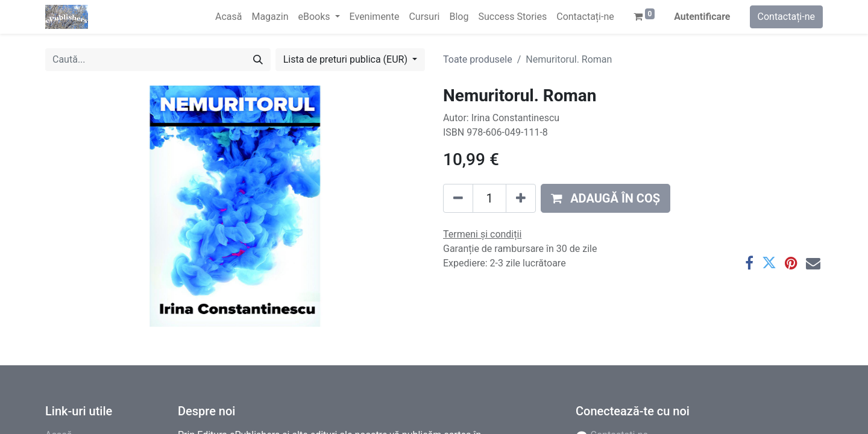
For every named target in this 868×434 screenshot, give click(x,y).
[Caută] (258, 60)
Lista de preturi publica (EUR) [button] (347, 59)
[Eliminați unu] (458, 198)
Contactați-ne (787, 17)
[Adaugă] (521, 198)
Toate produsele (478, 59)
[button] (605, 198)
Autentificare (702, 17)
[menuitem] (228, 17)
